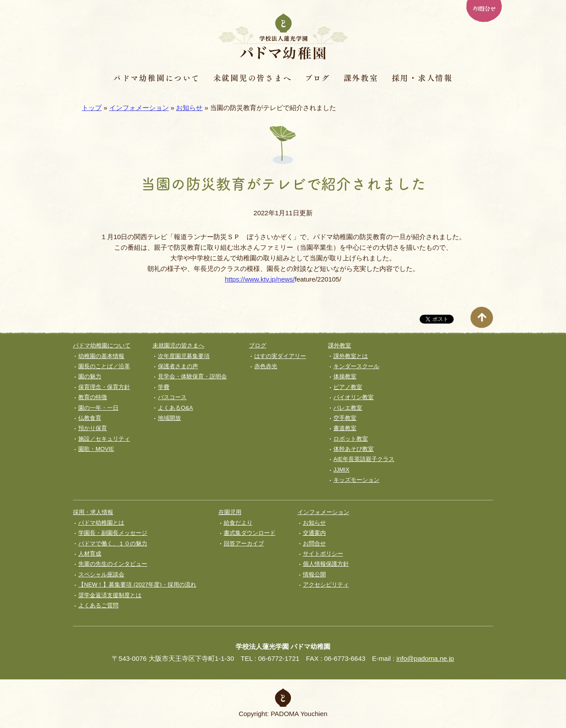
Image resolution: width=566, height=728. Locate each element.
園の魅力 (90, 376)
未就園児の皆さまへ (252, 78)
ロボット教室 (351, 439)
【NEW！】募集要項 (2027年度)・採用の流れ (137, 585)
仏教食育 (90, 418)
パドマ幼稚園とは (101, 523)
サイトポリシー (323, 554)
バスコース (172, 397)
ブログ (317, 78)
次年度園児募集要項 (184, 356)
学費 (164, 387)
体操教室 (345, 376)
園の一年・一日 (98, 408)
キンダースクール (356, 366)
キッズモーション (356, 480)
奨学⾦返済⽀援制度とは (110, 595)
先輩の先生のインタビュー (113, 564)
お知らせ (189, 108)
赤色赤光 (266, 366)
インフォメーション (139, 108)
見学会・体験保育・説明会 (192, 376)
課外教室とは (351, 356)
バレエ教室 (348, 408)
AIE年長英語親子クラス (364, 459)
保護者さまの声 (178, 366)
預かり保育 (93, 428)
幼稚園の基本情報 (101, 356)
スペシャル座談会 (101, 574)
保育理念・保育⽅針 (104, 387)
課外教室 (361, 78)
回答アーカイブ (244, 543)
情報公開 (314, 574)
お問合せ (484, 8)
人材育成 (90, 554)
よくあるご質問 (98, 605)
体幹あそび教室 (354, 449)
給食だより (238, 523)
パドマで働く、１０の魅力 (113, 543)
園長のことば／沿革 (104, 366)
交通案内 (314, 533)
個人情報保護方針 (326, 564)
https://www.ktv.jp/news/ (260, 279)
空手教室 (345, 418)
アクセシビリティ (326, 585)
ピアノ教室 (348, 387)
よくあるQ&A (175, 408)
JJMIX (341, 470)
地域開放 (169, 418)
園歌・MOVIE (96, 449)
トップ (92, 108)
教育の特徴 (93, 397)
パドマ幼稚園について (157, 78)
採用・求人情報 (422, 78)
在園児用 (230, 512)
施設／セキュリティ (104, 439)
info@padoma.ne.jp (425, 658)
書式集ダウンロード (250, 533)
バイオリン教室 (354, 397)
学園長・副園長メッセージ (113, 533)
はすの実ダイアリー (280, 356)
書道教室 (345, 428)
